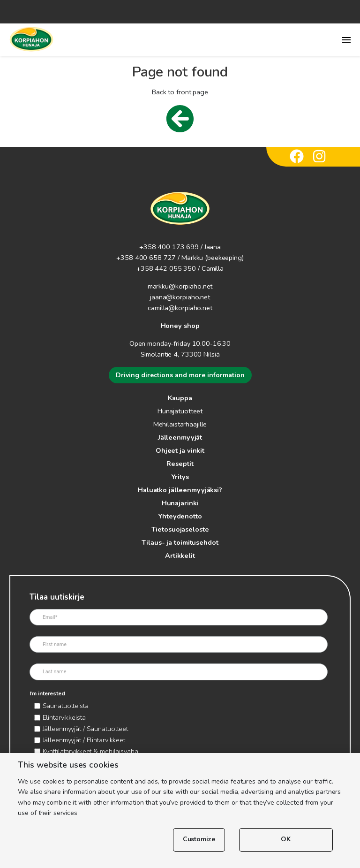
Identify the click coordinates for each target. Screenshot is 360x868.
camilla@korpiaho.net (180, 308)
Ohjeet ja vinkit (180, 450)
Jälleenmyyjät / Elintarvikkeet (84, 740)
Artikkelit (180, 556)
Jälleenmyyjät (180, 437)
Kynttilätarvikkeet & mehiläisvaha (90, 751)
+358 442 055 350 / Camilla (180, 268)
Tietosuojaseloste (180, 529)
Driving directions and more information (180, 375)
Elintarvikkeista (64, 717)
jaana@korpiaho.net (180, 297)
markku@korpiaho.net (180, 286)
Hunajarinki (180, 503)
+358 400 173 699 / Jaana (180, 247)
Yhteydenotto (180, 516)
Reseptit (180, 464)
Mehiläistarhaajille (180, 424)
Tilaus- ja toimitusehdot (180, 542)
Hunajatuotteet (180, 411)
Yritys (180, 477)
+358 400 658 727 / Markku (160, 258)
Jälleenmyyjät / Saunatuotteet (86, 729)
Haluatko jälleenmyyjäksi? (180, 490)
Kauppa (180, 398)
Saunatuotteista (66, 706)
